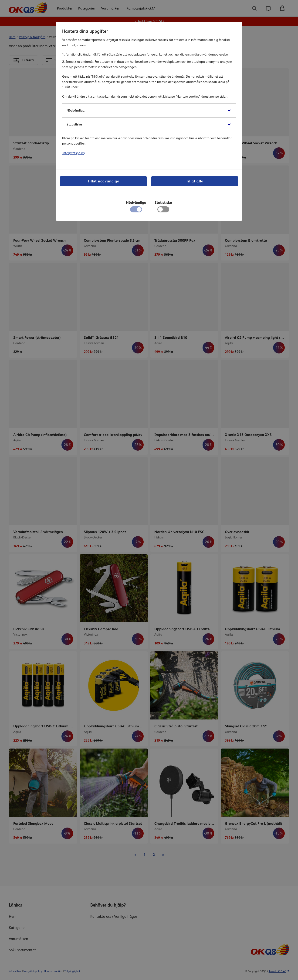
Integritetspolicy (74, 153)
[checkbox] (163, 211)
